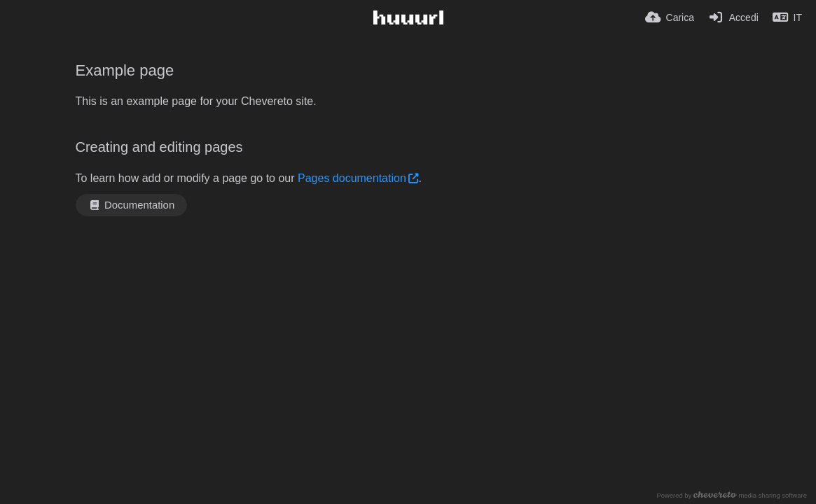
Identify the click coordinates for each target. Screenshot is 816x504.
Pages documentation (352, 178)
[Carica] (670, 17)
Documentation (132, 205)
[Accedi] (733, 17)
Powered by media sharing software (732, 495)
